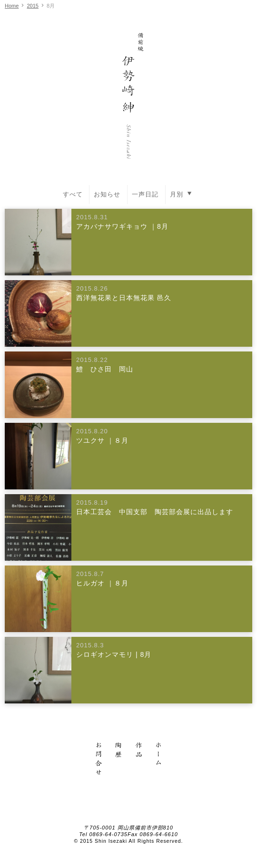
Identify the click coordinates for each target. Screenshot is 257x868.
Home (12, 6)
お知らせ (107, 194)
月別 (182, 194)
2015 (32, 6)
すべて (73, 194)
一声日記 (145, 194)
